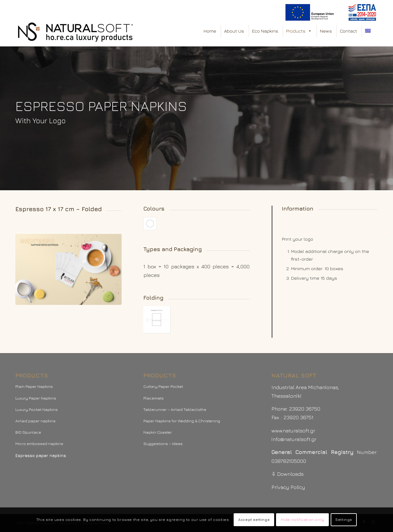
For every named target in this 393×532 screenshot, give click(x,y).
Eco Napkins (265, 31)
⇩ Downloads (288, 474)
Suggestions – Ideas (163, 443)
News (326, 31)
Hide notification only (303, 520)
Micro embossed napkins (39, 443)
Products (299, 31)
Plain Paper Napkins (34, 386)
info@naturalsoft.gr (294, 439)
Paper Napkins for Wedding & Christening (182, 421)
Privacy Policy (288, 487)
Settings (344, 520)
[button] (310, 31)
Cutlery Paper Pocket (163, 386)
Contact (348, 31)
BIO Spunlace (28, 432)
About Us (234, 31)
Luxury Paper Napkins (36, 398)
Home (210, 31)
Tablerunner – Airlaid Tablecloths (175, 409)
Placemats (154, 398)
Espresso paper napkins (41, 455)
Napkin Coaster (158, 432)
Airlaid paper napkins (35, 421)
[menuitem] (330, 12)
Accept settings (254, 520)
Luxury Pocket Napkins (37, 409)
